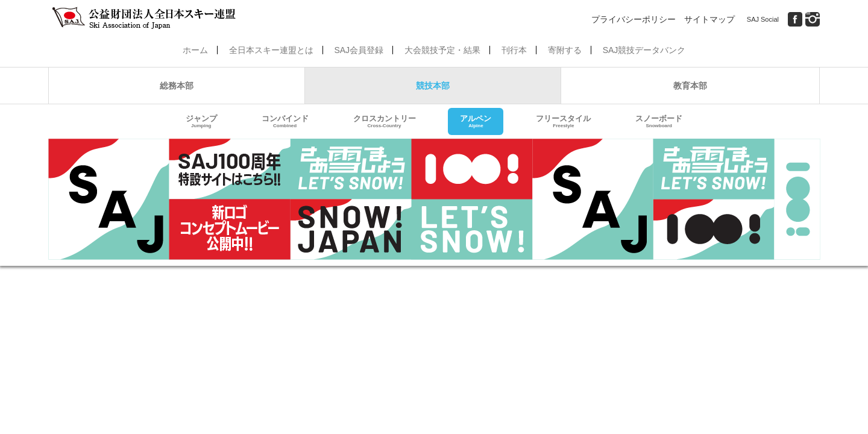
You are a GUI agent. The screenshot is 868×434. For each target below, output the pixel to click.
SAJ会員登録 (359, 50)
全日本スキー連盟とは (271, 50)
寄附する (565, 50)
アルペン (476, 121)
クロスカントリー (385, 121)
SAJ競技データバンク (644, 50)
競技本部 (433, 86)
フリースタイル (563, 121)
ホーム (195, 50)
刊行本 (514, 50)
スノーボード (659, 121)
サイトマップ (709, 19)
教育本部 (690, 86)
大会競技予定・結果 (442, 50)
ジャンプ (201, 121)
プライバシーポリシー (634, 19)
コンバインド (285, 121)
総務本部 (177, 86)
